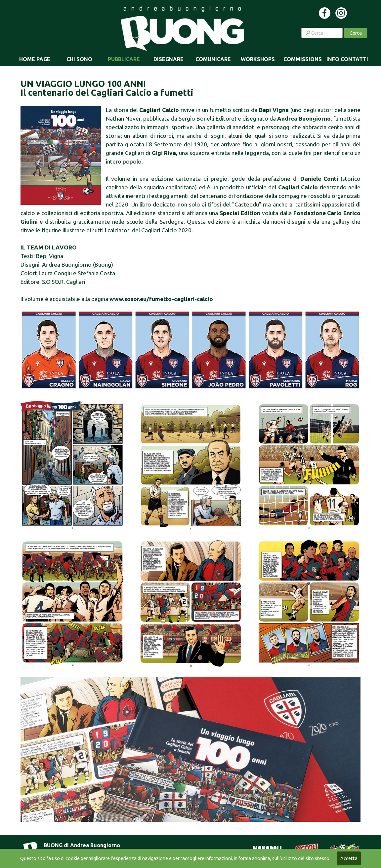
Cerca (356, 33)
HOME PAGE (35, 59)
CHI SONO (79, 59)
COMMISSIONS (303, 59)
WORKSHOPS (258, 59)
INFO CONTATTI (347, 59)
